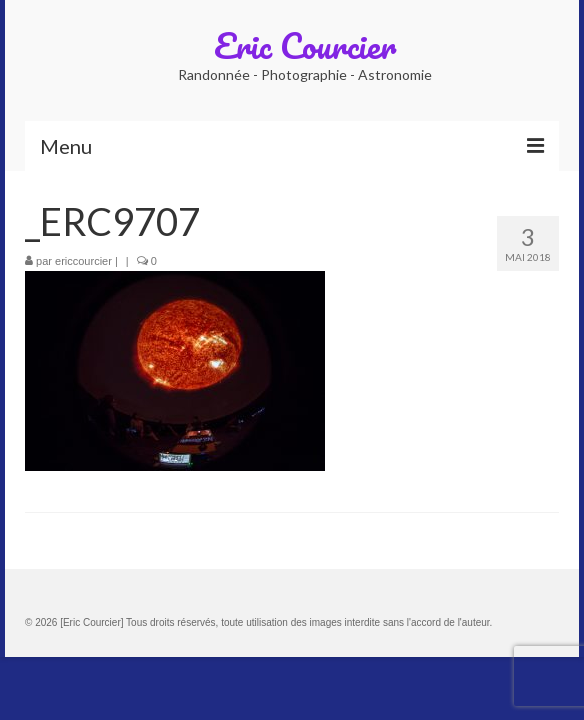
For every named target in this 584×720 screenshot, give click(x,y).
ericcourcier (83, 261)
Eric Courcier (305, 45)
